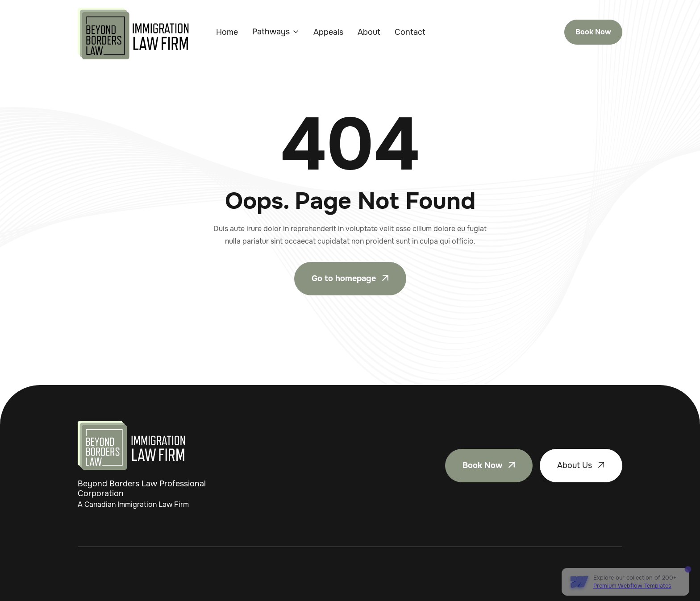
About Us (581, 465)
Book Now (593, 32)
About (369, 32)
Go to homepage (350, 278)
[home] (133, 33)
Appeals (328, 32)
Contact (410, 32)
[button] (276, 32)
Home (227, 32)
